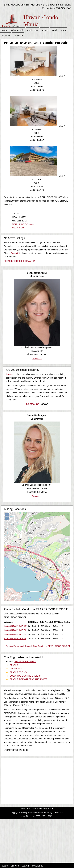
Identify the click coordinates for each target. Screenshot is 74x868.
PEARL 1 (14, 665)
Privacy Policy (26, 808)
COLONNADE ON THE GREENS (25, 676)
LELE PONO (16, 669)
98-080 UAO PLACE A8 (15, 639)
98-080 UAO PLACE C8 (15, 630)
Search (54, 30)
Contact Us (18, 35)
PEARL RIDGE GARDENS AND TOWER (29, 679)
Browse (45, 30)
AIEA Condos (18, 228)
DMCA (51, 808)
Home (5, 866)
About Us (6, 35)
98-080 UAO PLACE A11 (16, 626)
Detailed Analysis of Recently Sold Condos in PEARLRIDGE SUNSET (38, 646)
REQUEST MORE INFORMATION (20, 261)
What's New (32, 30)
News (63, 30)
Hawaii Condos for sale (13, 30)
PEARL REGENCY (19, 672)
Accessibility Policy (40, 808)
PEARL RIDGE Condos (23, 224)
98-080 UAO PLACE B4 (15, 634)
